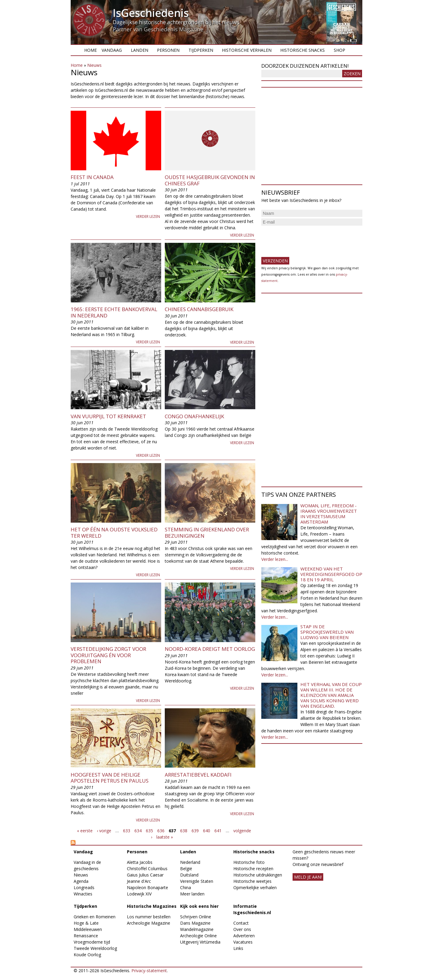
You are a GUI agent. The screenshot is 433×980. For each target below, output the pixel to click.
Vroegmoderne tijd (92, 942)
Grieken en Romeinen (95, 917)
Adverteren (244, 936)
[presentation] (307, 239)
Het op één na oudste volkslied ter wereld (114, 532)
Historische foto (249, 862)
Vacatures (243, 942)
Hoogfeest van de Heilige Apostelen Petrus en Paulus (110, 778)
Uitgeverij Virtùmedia (200, 942)
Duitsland (189, 875)
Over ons (242, 929)
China (186, 887)
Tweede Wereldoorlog (95, 948)
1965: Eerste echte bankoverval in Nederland (114, 312)
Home (91, 50)
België (186, 869)
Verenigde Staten (197, 881)
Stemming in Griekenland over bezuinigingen (207, 532)
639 (195, 831)
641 (218, 831)
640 (207, 831)
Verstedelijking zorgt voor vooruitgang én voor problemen (108, 655)
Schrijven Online (196, 917)
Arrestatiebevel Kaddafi (198, 775)
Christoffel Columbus (147, 869)
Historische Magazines (152, 906)
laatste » (165, 837)
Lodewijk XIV (139, 894)
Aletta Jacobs (140, 862)
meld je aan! (308, 877)
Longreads (84, 887)
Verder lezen (148, 216)
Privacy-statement (149, 971)
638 (184, 831)
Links (238, 948)
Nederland (190, 862)
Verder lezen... (275, 559)
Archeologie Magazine (149, 923)
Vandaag (112, 50)
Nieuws (94, 65)
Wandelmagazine (197, 929)
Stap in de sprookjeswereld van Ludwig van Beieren (327, 632)
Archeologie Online (198, 936)
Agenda (81, 881)
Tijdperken (201, 50)
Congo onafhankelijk (194, 416)
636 (161, 831)
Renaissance (86, 936)
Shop (339, 50)
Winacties (83, 894)
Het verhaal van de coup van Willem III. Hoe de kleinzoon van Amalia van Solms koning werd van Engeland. (331, 695)
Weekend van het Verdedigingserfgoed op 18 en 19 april (331, 574)
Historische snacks (302, 50)
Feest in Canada (92, 177)
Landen (140, 50)
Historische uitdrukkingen (258, 875)
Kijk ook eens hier (199, 906)
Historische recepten (253, 869)
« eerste (85, 831)
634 (138, 831)
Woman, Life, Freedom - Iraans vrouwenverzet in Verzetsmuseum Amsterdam (329, 514)
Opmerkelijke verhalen (255, 887)
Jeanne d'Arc (139, 881)
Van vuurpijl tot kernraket (108, 416)
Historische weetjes (252, 881)
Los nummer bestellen (149, 917)
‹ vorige (104, 831)
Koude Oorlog (87, 955)
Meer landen (192, 894)
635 (149, 831)
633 (127, 831)
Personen (168, 50)
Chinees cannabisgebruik (199, 309)
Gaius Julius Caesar (145, 875)
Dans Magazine (195, 923)
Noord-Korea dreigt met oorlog (210, 649)
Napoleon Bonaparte (147, 887)
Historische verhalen (247, 50)
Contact (241, 923)
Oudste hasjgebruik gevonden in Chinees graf (210, 180)
